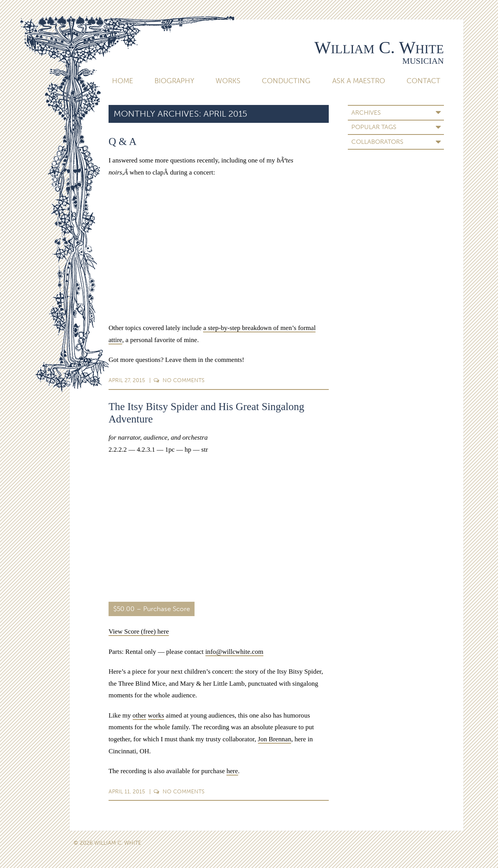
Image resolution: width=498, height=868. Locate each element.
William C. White (379, 47)
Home (123, 81)
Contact (423, 81)
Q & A (123, 141)
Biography (174, 81)
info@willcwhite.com (234, 652)
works (156, 715)
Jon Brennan (275, 739)
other (139, 715)
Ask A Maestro (359, 81)
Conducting (286, 81)
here (232, 771)
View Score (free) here (139, 631)
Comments (179, 380)
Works (228, 81)
